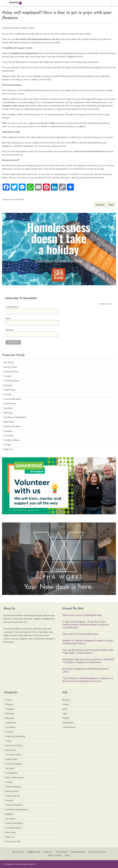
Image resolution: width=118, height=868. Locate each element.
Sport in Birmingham (15, 777)
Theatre (7, 445)
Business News (10, 367)
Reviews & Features (13, 426)
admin (17, 28)
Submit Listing (68, 723)
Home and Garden (14, 764)
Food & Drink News (12, 399)
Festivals (8, 394)
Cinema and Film (11, 372)
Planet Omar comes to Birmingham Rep (82, 615)
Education (8, 385)
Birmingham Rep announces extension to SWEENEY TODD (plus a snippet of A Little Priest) (88, 661)
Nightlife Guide (33, 852)
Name (8, 319)
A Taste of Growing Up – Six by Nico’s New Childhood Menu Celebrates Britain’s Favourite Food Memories (86, 625)
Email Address (13, 307)
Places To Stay (55, 855)
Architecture (11, 723)
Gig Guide (8, 408)
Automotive (11, 750)
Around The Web (17, 199)
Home (65, 709)
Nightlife (9, 814)
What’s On (48, 852)
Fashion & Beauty (13, 787)
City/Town (10, 330)
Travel (8, 741)
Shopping (8, 431)
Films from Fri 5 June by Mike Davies (80, 634)
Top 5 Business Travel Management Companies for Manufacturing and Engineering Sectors (88, 680)
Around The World (14, 745)
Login (65, 713)
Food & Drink (62, 852)
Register (66, 718)
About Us (66, 700)
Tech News (9, 436)
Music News (9, 422)
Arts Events (9, 362)
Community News (12, 381)
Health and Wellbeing (15, 736)
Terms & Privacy (69, 727)
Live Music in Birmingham (15, 417)
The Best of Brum (12, 440)
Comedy (7, 376)
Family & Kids (10, 390)
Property (9, 704)
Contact (66, 704)
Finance (9, 700)
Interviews (8, 413)
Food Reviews (10, 404)
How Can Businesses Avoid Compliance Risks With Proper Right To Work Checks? (88, 651)
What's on (8, 449)
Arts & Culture (17, 852)
